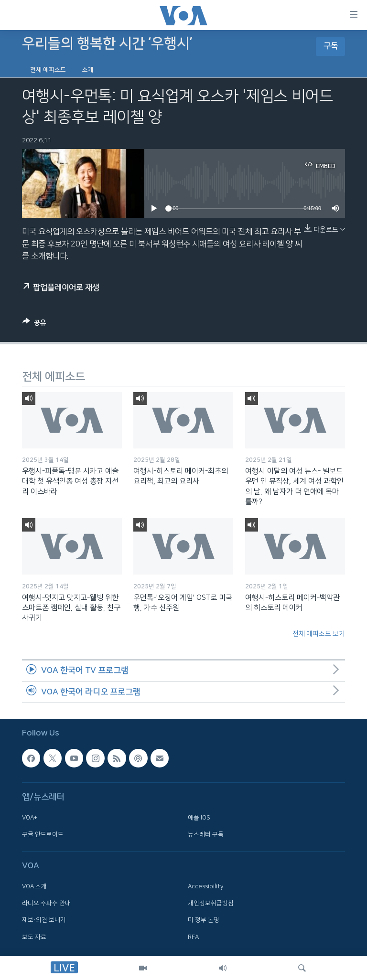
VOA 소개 (34, 886)
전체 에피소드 (48, 70)
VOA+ (30, 818)
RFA (193, 937)
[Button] (34, 324)
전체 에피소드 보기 (319, 634)
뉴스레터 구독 (206, 834)
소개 (88, 70)
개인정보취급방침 (211, 903)
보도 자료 (34, 937)
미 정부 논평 (204, 920)
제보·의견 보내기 (44, 920)
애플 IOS (199, 818)
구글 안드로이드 (43, 834)
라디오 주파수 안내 (46, 903)
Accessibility (206, 886)
